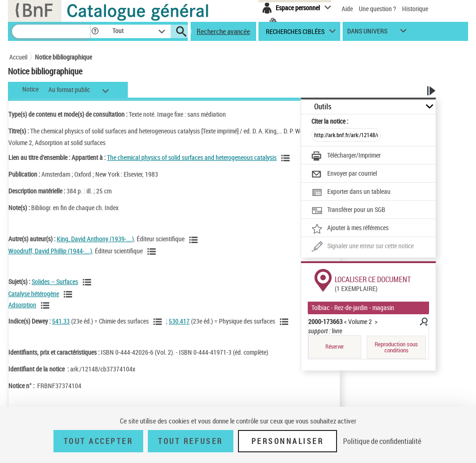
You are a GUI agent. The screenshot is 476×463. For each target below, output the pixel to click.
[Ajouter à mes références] (350, 229)
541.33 (61, 321)
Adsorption (22, 305)
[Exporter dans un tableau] (351, 192)
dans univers (367, 33)
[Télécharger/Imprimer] (346, 156)
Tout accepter (99, 441)
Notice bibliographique (63, 57)
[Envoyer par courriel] (344, 174)
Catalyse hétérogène (34, 294)
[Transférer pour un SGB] (348, 211)
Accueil (18, 57)
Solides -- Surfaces (55, 281)
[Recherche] (51, 31)
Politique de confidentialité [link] (382, 441)
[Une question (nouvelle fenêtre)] (363, 247)
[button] (95, 31)
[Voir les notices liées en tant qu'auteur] (195, 240)
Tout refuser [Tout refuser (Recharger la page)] (190, 441)
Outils (323, 107)
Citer (330, 121)
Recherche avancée (223, 31)
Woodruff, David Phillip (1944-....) (50, 251)
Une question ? (377, 9)
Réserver (335, 347)
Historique (415, 9)
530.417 (179, 321)
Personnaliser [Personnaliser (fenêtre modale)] (288, 441)
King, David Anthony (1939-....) (95, 239)
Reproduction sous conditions (396, 347)
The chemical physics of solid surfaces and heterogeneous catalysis (192, 157)
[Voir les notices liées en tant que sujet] (88, 282)
